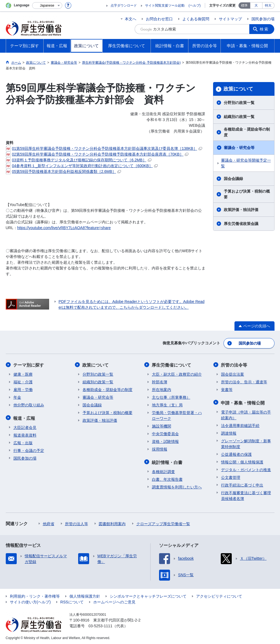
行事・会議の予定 (29, 449)
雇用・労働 (23, 389)
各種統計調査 (163, 471)
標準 (244, 5)
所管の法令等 (234, 365)
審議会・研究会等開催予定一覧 (246, 163)
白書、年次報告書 (167, 478)
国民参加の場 (263, 19)
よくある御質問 (196, 19)
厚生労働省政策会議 (241, 224)
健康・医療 (23, 374)
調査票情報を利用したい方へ (177, 486)
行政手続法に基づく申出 (242, 484)
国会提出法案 (233, 374)
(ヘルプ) (195, 5)
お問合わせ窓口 (159, 19)
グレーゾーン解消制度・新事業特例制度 (246, 443)
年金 (17, 397)
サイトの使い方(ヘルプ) (30, 601)
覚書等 (227, 389)
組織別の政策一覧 (239, 117)
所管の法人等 (77, 523)
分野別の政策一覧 (239, 103)
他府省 (49, 523)
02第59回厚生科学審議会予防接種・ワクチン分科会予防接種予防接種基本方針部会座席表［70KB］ (97, 154)
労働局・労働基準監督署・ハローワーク (177, 415)
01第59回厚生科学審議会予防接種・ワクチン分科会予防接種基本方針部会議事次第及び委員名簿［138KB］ (104, 148)
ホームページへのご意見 (114, 601)
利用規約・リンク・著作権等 (35, 595)
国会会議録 (233, 179)
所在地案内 (162, 389)
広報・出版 (23, 442)
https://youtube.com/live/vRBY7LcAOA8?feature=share (64, 228)
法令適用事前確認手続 (240, 424)
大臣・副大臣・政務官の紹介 (177, 374)
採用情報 (160, 449)
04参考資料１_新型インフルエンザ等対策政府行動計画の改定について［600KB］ (82, 166)
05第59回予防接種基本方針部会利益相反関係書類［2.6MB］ (63, 171)
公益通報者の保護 (236, 453)
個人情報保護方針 (85, 595)
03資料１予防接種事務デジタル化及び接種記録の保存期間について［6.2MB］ (79, 160)
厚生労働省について (172, 365)
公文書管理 (231, 476)
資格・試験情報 (165, 441)
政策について (238, 89)
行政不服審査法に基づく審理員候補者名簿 (246, 495)
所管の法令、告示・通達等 (244, 381)
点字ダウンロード (124, 5)
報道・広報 (24, 417)
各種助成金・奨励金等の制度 (247, 132)
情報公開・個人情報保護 (242, 461)
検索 (265, 29)
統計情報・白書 (167, 461)
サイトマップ (230, 19)
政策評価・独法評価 (241, 210)
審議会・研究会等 (239, 148)
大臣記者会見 (25, 426)
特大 (268, 5)
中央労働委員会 (165, 433)
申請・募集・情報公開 (243, 402)
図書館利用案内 (112, 523)
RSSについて (72, 601)
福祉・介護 (23, 381)
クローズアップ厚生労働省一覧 (163, 523)
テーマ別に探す (29, 365)
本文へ (131, 19)
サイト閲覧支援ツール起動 (165, 5)
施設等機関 (162, 426)
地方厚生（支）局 (167, 404)
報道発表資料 (25, 434)
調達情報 (229, 432)
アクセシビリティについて (219, 595)
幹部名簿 (160, 381)
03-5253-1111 (101, 625)
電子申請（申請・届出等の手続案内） (246, 414)
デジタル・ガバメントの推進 (246, 469)
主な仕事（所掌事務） (171, 397)
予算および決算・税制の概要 (247, 194)
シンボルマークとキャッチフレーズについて (148, 595)
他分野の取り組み (29, 404)
